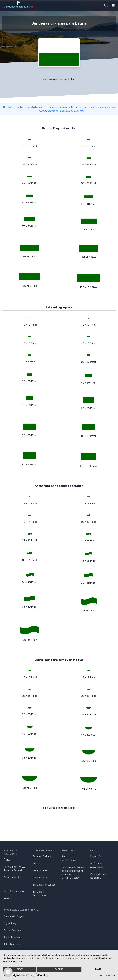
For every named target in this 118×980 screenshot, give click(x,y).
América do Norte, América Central (14, 868)
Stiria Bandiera (12, 944)
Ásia (6, 884)
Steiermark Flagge (14, 916)
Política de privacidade (97, 865)
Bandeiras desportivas (39, 893)
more (98, 969)
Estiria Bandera (12, 930)
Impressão (96, 856)
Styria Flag (10, 923)
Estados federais (42, 856)
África (7, 860)
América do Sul (12, 877)
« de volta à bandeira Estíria (59, 79)
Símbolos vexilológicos (69, 858)
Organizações (40, 878)
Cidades (37, 863)
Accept (59, 969)
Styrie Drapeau (12, 937)
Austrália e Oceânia (15, 891)
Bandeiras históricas (44, 885)
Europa (8, 899)
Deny (20, 969)
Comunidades (40, 870)
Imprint (102, 975)
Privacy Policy (110, 975)
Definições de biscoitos (98, 876)
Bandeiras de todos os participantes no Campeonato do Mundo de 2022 (73, 873)
